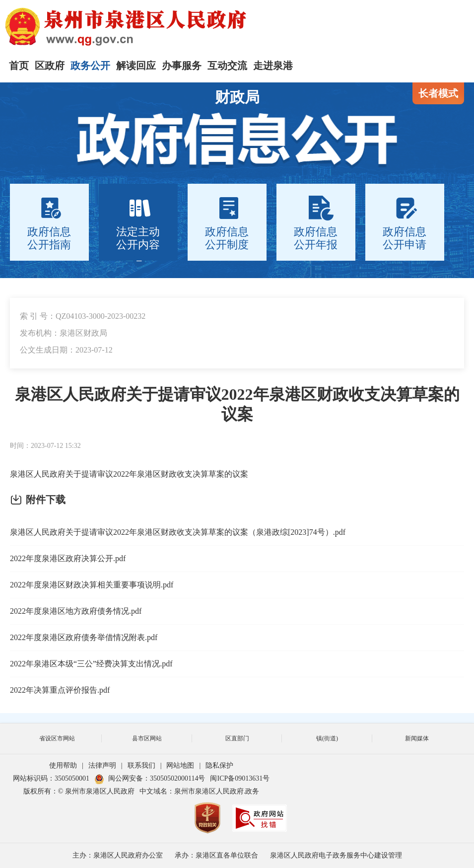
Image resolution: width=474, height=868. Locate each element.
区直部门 (237, 738)
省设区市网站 (57, 738)
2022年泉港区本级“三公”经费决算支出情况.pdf (91, 664)
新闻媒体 (417, 738)
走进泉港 (273, 66)
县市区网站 (147, 738)
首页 (19, 66)
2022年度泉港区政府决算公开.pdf (68, 558)
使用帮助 (63, 765)
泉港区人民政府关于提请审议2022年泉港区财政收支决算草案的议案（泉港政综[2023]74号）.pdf (178, 532)
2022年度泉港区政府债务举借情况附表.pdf (84, 637)
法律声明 (102, 765)
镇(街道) (327, 738)
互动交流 (227, 66)
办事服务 (182, 66)
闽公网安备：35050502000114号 (150, 778)
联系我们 (141, 765)
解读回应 (136, 66)
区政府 (50, 66)
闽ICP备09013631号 (240, 778)
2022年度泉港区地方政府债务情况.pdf (76, 611)
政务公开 (90, 66)
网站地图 (180, 765)
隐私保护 (219, 765)
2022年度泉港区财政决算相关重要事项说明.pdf (92, 585)
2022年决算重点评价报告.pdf (60, 690)
